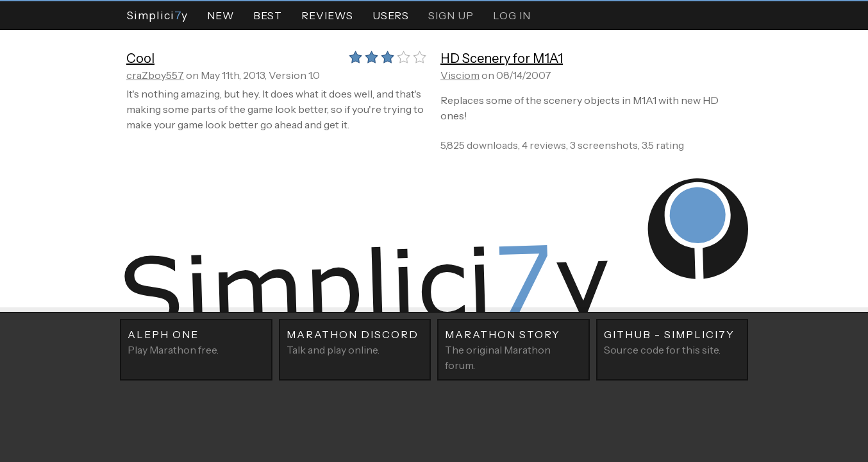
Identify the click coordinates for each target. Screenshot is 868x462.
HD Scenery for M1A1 (502, 58)
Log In (512, 15)
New (221, 15)
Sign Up (451, 15)
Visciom (460, 75)
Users (391, 15)
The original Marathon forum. (513, 349)
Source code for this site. (672, 341)
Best (268, 15)
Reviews (327, 15)
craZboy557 (155, 75)
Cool (140, 58)
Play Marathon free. (196, 341)
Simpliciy (157, 15)
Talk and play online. (355, 341)
